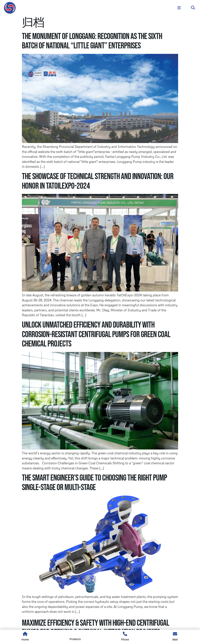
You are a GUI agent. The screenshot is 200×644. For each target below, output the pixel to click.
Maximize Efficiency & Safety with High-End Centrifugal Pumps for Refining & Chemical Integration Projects (96, 628)
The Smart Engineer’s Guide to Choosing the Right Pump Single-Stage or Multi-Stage (94, 483)
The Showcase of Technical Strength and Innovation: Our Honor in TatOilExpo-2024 (98, 181)
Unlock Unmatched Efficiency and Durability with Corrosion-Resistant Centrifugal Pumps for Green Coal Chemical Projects (96, 334)
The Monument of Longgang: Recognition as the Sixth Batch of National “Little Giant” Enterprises (92, 41)
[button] (193, 8)
